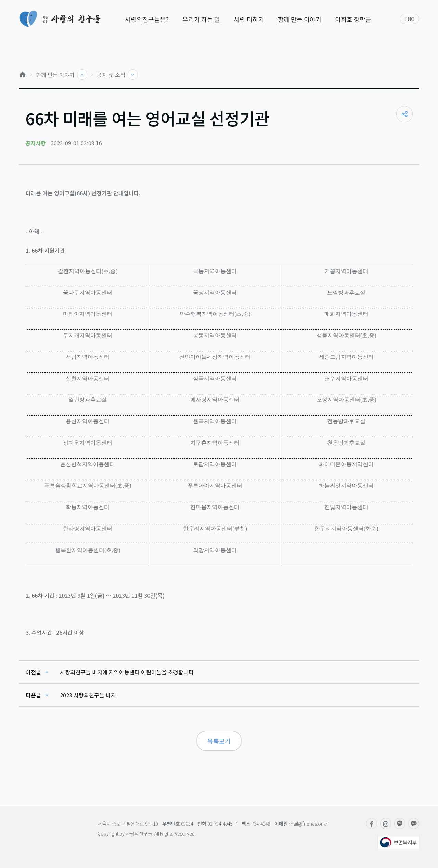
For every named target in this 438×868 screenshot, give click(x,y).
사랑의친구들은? (147, 19)
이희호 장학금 (353, 19)
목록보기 (219, 741)
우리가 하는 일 (201, 19)
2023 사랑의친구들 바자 (88, 695)
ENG (409, 19)
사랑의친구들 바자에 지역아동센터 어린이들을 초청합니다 (127, 672)
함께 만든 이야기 (300, 19)
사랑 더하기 (249, 19)
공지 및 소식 (112, 75)
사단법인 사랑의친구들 (60, 19)
